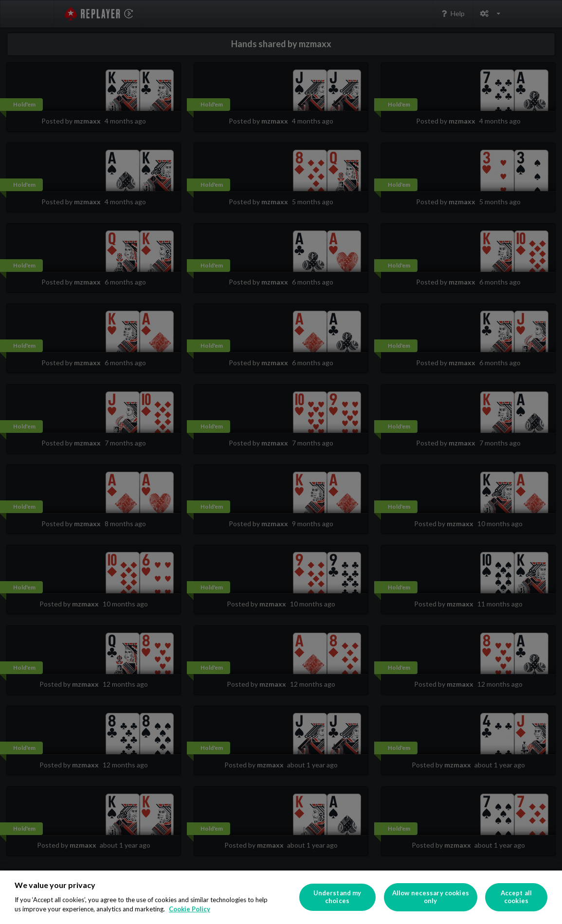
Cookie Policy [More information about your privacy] (190, 909)
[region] (281, 897)
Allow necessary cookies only (431, 897)
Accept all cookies (516, 897)
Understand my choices (337, 897)
